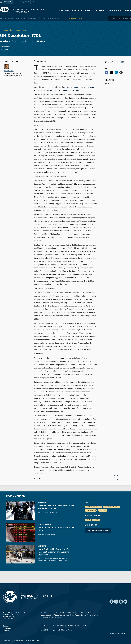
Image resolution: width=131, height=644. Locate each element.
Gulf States (61, 19)
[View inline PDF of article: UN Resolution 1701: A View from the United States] (116, 62)
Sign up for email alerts (98, 530)
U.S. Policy (103, 510)
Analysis (64, 10)
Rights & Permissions (32, 641)
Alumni (70, 630)
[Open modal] (121, 19)
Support (101, 10)
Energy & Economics (29, 19)
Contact (6, 626)
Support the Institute (58, 630)
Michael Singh (8, 47)
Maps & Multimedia (120, 10)
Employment (7, 641)
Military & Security (14, 19)
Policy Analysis (6, 30)
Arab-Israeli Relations (112, 507)
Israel (88, 520)
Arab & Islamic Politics (93, 507)
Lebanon (51, 19)
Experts (77, 10)
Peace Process (91, 510)
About (89, 10)
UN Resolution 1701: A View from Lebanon (62, 90)
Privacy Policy (18, 641)
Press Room (7, 628)
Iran (44, 19)
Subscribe (6, 630)
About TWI (44, 630)
